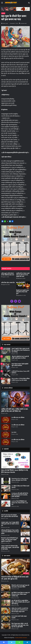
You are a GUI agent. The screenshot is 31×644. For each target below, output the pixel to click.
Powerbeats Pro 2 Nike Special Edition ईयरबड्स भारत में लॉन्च (20, 479)
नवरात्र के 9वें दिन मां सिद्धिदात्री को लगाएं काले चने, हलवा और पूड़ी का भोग (15, 578)
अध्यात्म (3, 13)
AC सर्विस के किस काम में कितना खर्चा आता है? (20, 487)
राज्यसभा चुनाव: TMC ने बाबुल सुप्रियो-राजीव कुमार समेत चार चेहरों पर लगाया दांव (10, 524)
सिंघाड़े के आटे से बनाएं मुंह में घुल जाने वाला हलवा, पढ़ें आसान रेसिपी (20, 586)
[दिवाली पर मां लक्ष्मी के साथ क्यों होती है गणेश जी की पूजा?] (23, 285)
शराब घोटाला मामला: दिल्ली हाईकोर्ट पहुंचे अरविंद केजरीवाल (20, 365)
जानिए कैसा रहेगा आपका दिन (8, 283)
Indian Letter (5, 23)
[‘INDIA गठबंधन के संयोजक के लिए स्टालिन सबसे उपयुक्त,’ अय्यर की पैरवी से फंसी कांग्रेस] (25, 548)
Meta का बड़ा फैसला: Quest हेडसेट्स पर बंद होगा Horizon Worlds (15, 471)
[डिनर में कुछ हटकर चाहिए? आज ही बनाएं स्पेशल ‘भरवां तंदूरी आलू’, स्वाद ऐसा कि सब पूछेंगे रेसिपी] (6, 626)
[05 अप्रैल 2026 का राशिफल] (6, 427)
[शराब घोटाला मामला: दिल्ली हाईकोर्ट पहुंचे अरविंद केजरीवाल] (6, 366)
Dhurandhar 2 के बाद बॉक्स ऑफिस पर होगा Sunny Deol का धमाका (21, 380)
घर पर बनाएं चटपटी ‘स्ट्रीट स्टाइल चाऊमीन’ (19, 617)
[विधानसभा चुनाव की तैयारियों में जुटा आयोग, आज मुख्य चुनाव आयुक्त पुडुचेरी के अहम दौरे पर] (25, 540)
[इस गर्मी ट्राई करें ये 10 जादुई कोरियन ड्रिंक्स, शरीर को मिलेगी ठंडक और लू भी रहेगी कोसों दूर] (6, 603)
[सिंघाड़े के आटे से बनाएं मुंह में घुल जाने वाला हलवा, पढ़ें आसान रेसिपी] (6, 588)
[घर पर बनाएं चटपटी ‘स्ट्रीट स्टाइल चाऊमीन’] (6, 619)
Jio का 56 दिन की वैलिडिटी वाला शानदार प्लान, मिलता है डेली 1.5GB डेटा (20, 503)
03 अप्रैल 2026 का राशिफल (18, 440)
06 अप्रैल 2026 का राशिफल (18, 418)
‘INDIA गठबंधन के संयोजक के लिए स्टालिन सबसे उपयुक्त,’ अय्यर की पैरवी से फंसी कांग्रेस (10, 548)
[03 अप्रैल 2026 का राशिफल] (6, 442)
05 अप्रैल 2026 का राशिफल (18, 425)
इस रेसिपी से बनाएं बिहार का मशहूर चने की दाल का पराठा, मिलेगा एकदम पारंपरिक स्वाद (21, 594)
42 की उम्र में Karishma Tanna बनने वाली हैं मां (20, 372)
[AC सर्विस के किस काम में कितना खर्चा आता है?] (6, 488)
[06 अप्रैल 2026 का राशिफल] (6, 420)
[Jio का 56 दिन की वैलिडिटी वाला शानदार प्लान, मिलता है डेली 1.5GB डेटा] (6, 504)
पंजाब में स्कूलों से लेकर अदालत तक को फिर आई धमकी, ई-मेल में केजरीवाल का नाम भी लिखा (21, 350)
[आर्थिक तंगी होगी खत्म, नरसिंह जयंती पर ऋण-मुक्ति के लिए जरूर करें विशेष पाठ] (15, 399)
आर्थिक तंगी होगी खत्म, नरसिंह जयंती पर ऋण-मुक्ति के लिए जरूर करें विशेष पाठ (15, 410)
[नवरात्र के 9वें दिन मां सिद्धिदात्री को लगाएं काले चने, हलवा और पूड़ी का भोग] (15, 567)
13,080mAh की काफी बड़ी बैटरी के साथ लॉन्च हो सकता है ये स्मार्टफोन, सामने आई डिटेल (20, 495)
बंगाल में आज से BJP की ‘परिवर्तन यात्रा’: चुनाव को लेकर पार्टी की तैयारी (10, 516)
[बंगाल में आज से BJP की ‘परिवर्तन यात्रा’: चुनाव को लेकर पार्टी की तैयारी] (25, 517)
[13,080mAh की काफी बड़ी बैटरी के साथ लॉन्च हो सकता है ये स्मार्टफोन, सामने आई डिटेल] (6, 496)
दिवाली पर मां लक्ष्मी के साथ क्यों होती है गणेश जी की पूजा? (22, 292)
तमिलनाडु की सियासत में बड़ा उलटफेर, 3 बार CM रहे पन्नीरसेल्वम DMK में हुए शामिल (10, 532)
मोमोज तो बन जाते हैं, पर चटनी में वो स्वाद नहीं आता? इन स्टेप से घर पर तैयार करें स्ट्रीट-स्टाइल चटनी (20, 610)
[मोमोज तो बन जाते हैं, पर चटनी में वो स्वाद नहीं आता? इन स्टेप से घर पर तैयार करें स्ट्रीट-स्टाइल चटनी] (6, 611)
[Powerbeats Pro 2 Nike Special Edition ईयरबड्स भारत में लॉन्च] (6, 481)
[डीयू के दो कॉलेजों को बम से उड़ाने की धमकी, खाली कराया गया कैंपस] (6, 359)
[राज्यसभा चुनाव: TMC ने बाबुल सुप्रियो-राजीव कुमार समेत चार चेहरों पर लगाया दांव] (25, 525)
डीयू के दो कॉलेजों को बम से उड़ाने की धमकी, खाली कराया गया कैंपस (20, 357)
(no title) (14, 432)
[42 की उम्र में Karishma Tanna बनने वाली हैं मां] (6, 374)
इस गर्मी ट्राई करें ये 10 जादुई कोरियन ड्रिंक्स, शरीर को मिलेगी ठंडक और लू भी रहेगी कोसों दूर (21, 602)
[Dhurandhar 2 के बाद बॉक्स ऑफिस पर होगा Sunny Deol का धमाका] (6, 381)
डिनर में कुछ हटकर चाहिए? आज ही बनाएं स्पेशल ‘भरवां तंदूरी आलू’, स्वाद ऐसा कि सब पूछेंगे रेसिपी (20, 625)
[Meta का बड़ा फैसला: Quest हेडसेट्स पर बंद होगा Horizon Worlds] (15, 460)
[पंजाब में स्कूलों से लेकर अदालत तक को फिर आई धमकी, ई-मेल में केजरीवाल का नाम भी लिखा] (6, 351)
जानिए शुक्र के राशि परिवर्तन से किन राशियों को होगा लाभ (8, 274)
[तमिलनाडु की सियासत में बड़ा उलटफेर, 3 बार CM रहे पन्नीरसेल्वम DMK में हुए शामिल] (25, 533)
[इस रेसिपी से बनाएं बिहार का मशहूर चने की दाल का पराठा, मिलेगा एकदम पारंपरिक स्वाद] (6, 595)
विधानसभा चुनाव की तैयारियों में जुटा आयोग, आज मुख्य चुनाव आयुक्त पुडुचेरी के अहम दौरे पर (10, 540)
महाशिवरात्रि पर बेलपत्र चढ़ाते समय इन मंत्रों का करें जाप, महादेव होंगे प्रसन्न (23, 275)
